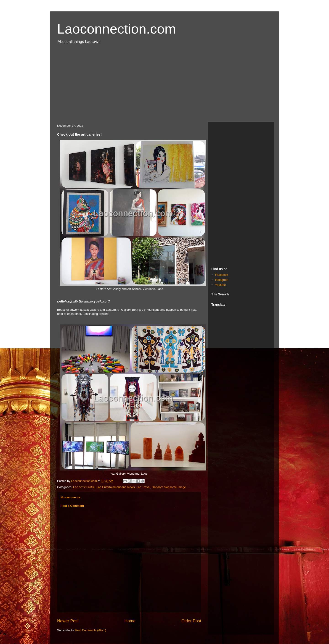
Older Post (191, 621)
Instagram (222, 280)
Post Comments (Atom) (91, 630)
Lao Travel (143, 487)
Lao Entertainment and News (116, 487)
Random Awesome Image (169, 487)
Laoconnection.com (117, 29)
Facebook (222, 275)
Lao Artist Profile (84, 487)
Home (130, 621)
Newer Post (68, 621)
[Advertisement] (164, 85)
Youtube (220, 285)
